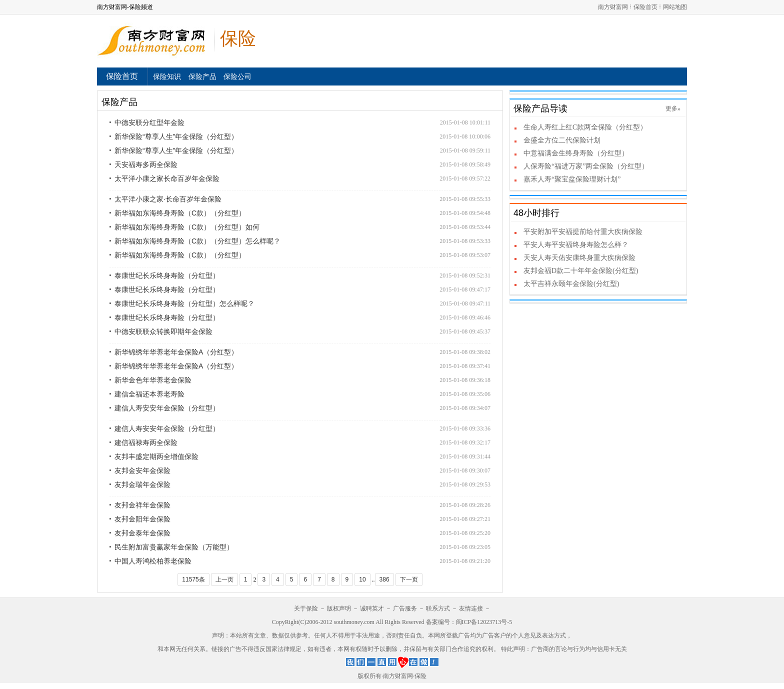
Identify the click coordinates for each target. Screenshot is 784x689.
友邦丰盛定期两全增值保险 (156, 456)
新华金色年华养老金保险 (153, 380)
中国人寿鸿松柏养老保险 (153, 561)
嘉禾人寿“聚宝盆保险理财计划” (572, 179)
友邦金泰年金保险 (142, 533)
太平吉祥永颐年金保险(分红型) (571, 284)
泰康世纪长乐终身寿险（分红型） (167, 275)
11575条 (193, 579)
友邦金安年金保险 (142, 470)
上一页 (224, 579)
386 (384, 579)
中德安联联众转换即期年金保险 (163, 331)
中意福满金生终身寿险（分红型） (576, 153)
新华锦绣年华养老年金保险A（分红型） (176, 352)
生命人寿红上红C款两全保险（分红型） (585, 127)
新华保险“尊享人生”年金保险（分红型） (176, 136)
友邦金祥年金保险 (142, 505)
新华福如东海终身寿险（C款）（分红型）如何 (187, 227)
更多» (673, 108)
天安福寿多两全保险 (146, 164)
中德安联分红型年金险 (149, 122)
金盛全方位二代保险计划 (562, 140)
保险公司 (237, 76)
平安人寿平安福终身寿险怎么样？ (576, 245)
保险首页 (645, 7)
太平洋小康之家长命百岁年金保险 (167, 178)
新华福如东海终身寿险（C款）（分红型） (180, 213)
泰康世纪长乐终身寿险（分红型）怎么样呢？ (184, 303)
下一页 (409, 579)
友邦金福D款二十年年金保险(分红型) (581, 271)
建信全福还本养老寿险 (149, 394)
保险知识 (167, 76)
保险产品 (202, 76)
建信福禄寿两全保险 (146, 442)
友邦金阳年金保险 (142, 519)
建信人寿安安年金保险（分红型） (167, 408)
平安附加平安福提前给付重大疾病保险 (583, 232)
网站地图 (675, 7)
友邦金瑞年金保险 (142, 484)
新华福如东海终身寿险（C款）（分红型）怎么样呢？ (197, 241)
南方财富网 (613, 7)
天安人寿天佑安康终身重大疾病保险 (579, 258)
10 (362, 579)
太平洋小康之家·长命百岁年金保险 (168, 199)
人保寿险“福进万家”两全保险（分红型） (586, 166)
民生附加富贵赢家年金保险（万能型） (174, 547)
